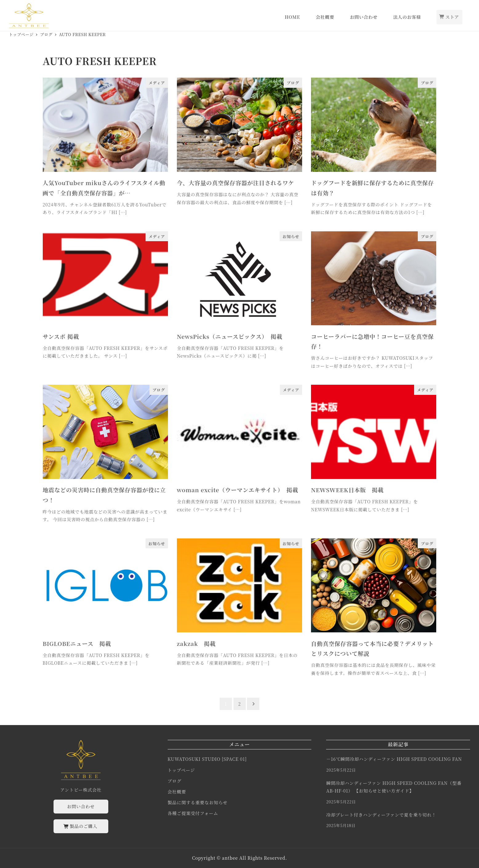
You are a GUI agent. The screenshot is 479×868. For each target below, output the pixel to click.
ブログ (175, 781)
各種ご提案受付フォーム (193, 813)
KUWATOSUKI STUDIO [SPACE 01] (207, 759)
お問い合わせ (81, 806)
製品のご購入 (81, 826)
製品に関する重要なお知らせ (198, 802)
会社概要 (177, 792)
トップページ (181, 770)
